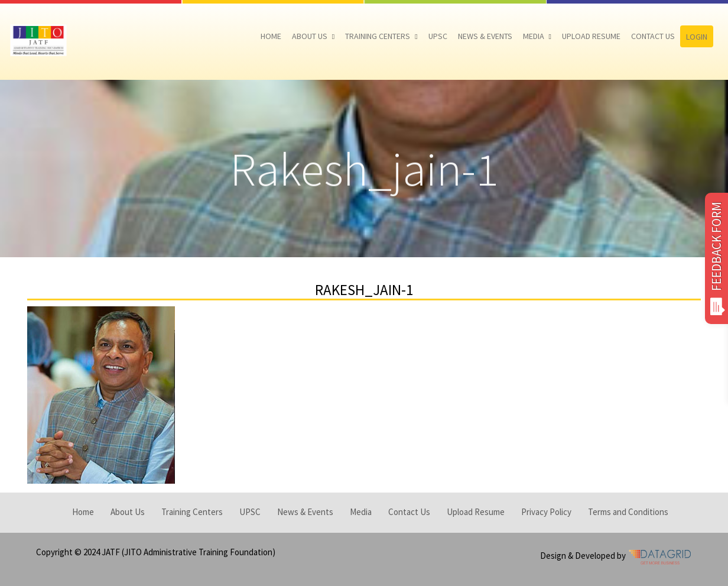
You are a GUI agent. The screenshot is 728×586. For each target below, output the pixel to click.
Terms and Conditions (628, 512)
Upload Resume (591, 36)
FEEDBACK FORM (716, 258)
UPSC (438, 36)
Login (697, 37)
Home (271, 36)
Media (534, 36)
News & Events (485, 36)
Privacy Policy (546, 512)
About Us (310, 36)
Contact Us (653, 36)
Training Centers (378, 36)
